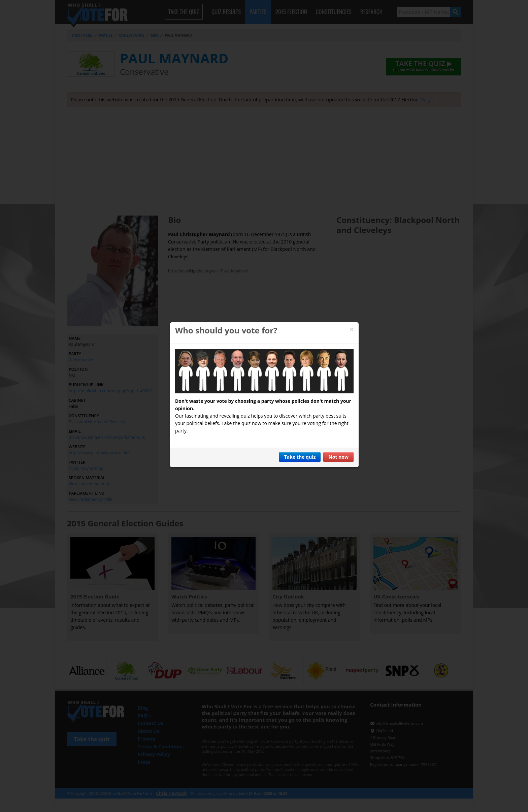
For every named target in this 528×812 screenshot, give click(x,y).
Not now (338, 457)
